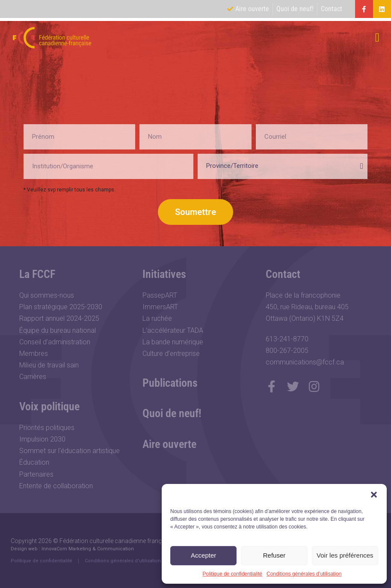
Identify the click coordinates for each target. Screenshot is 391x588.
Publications (170, 383)
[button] (374, 495)
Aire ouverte (169, 444)
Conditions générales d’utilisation (304, 574)
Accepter (203, 555)
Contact (283, 274)
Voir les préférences (345, 555)
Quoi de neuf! (172, 413)
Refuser (274, 555)
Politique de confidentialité (233, 574)
